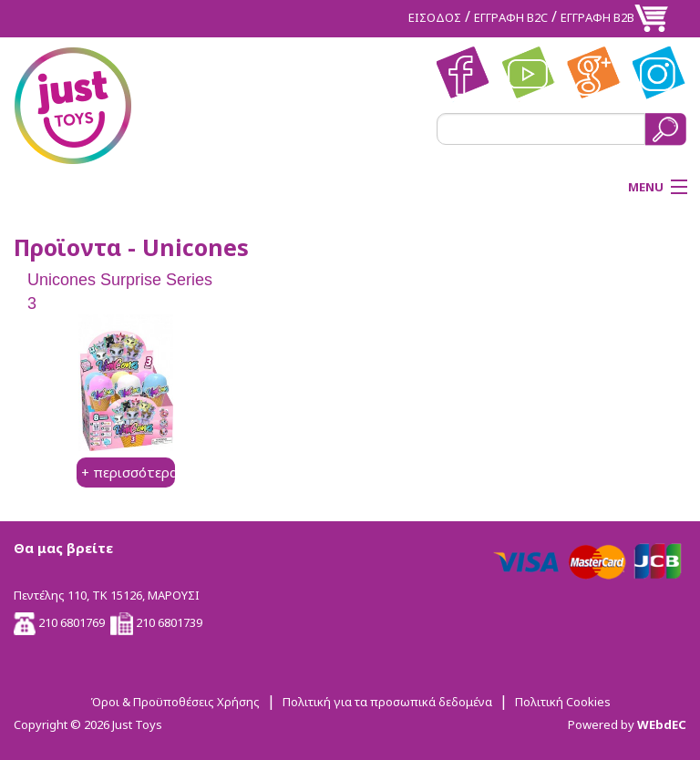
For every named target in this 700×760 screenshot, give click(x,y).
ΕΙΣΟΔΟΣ (435, 17)
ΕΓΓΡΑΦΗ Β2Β (597, 17)
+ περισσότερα (129, 472)
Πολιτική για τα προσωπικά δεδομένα (387, 702)
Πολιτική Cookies (563, 702)
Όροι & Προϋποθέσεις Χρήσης (175, 702)
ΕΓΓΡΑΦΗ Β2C (511, 17)
